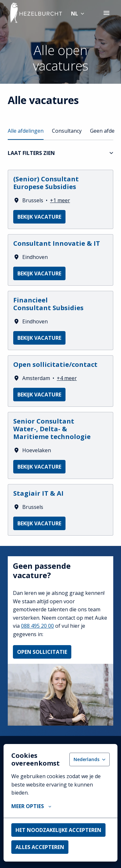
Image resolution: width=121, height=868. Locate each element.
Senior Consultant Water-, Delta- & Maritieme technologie (52, 429)
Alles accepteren (40, 847)
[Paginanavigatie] (106, 13)
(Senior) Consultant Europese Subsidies (46, 183)
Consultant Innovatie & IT (57, 243)
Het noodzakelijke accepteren (58, 830)
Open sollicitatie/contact (55, 365)
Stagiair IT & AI (38, 493)
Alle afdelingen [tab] (26, 131)
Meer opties (31, 806)
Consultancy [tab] (67, 131)
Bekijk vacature (39, 217)
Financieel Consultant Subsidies (48, 304)
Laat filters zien (60, 153)
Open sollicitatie (42, 652)
